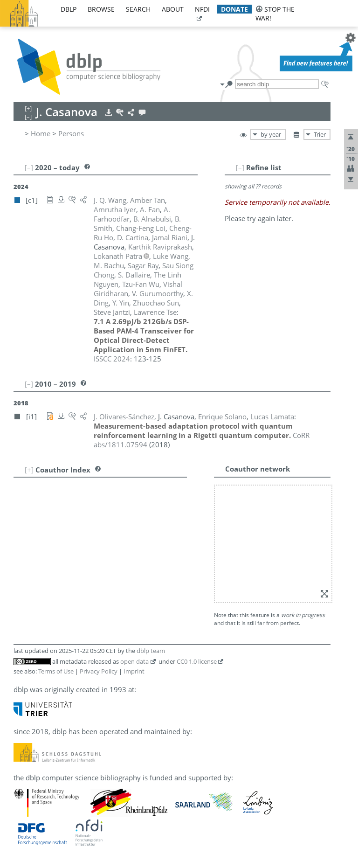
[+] (29, 470)
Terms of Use (56, 671)
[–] (240, 167)
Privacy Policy (99, 671)
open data (134, 661)
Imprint (134, 671)
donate (234, 9)
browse (101, 9)
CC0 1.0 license (197, 661)
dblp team (151, 651)
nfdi (202, 9)
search (138, 9)
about (173, 9)
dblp (69, 9)
